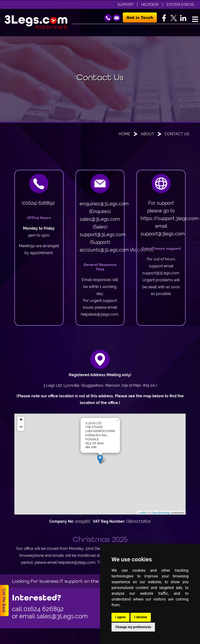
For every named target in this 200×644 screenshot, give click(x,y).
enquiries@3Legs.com (104, 204)
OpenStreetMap (161, 513)
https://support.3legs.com (169, 218)
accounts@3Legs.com (104, 250)
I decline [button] (141, 617)
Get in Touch (140, 18)
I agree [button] (121, 617)
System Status (180, 5)
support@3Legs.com (103, 234)
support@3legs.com (163, 234)
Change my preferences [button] (133, 627)
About (147, 134)
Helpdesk (150, 5)
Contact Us (177, 134)
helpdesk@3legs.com (100, 314)
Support (126, 5)
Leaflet (143, 513)
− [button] (21, 427)
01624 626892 (44, 609)
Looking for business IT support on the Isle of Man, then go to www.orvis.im (98, 581)
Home (124, 134)
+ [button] (21, 420)
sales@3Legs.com (100, 219)
